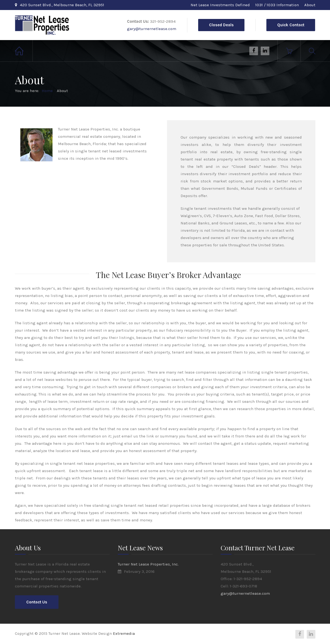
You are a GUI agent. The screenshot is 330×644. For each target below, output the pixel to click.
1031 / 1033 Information (277, 5)
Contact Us (37, 602)
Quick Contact (291, 25)
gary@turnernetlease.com (152, 29)
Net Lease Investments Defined (220, 5)
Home (24, 51)
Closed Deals (221, 25)
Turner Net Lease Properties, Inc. (148, 564)
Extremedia (124, 633)
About (310, 5)
